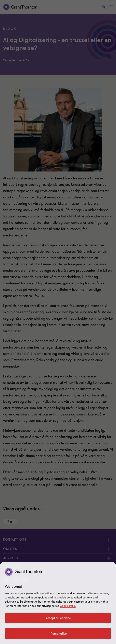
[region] (58, 603)
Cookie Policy (68, 606)
